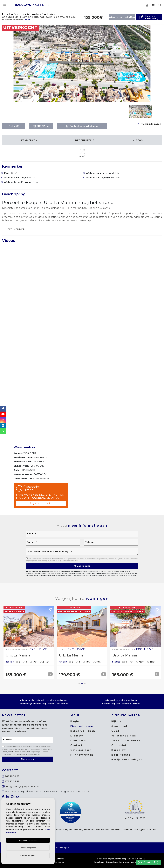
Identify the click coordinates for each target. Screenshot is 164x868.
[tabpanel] (29, 642)
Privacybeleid (119, 559)
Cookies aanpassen (28, 848)
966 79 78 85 (11, 776)
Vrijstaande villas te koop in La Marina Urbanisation (43, 700)
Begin (75, 721)
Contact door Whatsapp (82, 126)
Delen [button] (14, 126)
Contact (76, 745)
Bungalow (119, 750)
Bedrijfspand (121, 755)
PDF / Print (41, 126)
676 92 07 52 (11, 781)
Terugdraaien (150, 124)
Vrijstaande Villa (124, 736)
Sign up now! (41, 503)
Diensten (77, 736)
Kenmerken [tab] (29, 140)
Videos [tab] (138, 140)
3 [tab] (85, 683)
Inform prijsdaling (122, 17)
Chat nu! (148, 862)
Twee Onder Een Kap (127, 740)
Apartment (119, 726)
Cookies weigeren (28, 855)
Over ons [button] (77, 740)
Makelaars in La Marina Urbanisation (121, 700)
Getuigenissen (81, 750)
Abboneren (27, 759)
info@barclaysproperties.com (21, 787)
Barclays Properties (33, 5)
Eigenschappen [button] (82, 726)
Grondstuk (119, 745)
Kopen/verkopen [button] (83, 731)
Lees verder (15, 230)
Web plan (65, 848)
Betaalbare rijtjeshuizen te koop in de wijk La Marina (121, 859)
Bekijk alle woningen (127, 760)
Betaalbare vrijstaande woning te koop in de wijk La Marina (121, 862)
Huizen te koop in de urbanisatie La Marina (121, 704)
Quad (115, 731)
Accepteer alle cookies (28, 840)
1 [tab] (79, 683)
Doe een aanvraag (149, 17)
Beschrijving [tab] (85, 140)
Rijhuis (116, 721)
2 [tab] (82, 683)
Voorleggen (82, 566)
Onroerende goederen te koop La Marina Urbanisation (43, 704)
